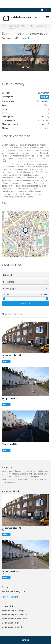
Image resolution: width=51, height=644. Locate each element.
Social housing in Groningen (14, 611)
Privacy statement (10, 597)
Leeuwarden (42, 26)
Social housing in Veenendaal (15, 615)
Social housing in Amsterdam (15, 619)
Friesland (31, 26)
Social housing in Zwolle (12, 623)
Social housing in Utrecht (13, 627)
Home (4, 26)
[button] (6, 58)
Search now (26, 303)
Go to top (26, 640)
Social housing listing (17, 26)
